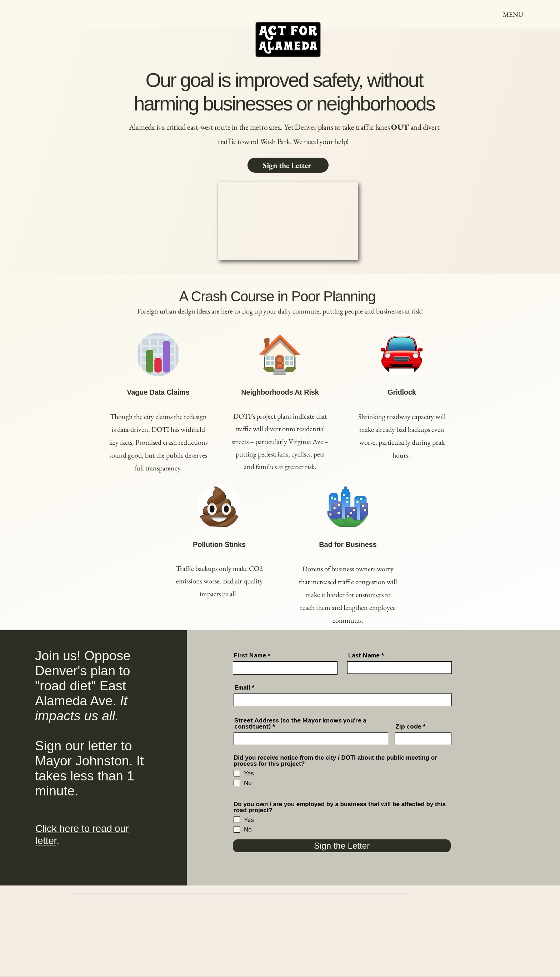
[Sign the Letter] (288, 165)
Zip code (408, 726)
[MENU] (513, 14)
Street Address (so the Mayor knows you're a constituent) (300, 723)
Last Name (364, 655)
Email (242, 687)
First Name (250, 655)
